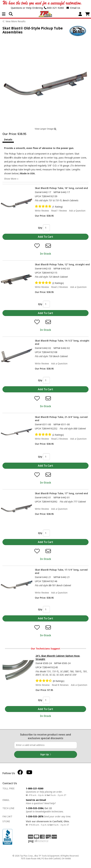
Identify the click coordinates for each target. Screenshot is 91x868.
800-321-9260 (54, 8)
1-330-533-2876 (35, 816)
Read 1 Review (59, 211)
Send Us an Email (36, 800)
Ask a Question (77, 211)
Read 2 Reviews (60, 287)
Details (8, 139)
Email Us (73, 8)
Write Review (42, 211)
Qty (40, 228)
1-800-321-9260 (35, 788)
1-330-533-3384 (35, 808)
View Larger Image (46, 129)
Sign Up (46, 754)
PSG (38, 841)
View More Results (16, 21)
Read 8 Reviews (60, 685)
